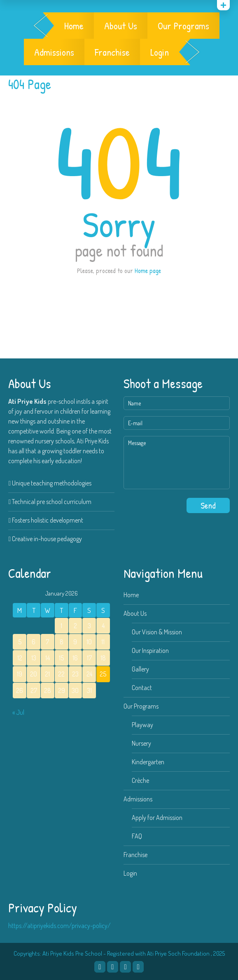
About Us (121, 26)
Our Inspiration (150, 650)
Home (74, 26)
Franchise (112, 52)
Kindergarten (148, 762)
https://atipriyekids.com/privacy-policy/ (59, 926)
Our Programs (183, 26)
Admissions (54, 52)
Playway (142, 725)
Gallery (140, 669)
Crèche (140, 780)
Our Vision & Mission (157, 632)
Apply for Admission (157, 817)
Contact (142, 688)
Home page (148, 271)
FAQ (137, 836)
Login (160, 52)
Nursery (141, 743)
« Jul (18, 712)
